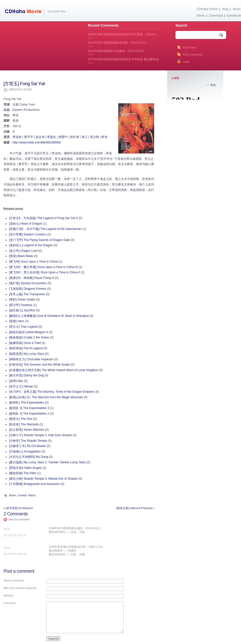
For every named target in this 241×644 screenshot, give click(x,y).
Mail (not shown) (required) (20, 588)
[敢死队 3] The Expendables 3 (29, 408)
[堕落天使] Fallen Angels (25, 468)
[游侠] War (16, 381)
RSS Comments (193, 55)
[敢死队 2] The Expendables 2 (29, 414)
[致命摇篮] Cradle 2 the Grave (29, 337)
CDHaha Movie (24, 12)
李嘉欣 (51, 137)
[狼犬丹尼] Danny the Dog (26, 375)
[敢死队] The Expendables (26, 403)
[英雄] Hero (17, 321)
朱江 (85, 137)
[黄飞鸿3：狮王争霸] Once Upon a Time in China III (43, 267)
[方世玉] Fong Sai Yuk (24, 84)
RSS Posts (189, 47)
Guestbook (234, 16)
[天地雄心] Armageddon (25, 452)
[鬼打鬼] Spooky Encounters (28, 283)
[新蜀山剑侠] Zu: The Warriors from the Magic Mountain (46, 397)
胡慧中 (63, 137)
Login (186, 62)
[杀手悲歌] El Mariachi (19, 508)
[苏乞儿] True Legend (23, 327)
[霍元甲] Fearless (21, 305)
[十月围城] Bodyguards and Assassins (34, 484)
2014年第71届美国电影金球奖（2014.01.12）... (120, 44)
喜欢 (213, 85)
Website (9, 596)
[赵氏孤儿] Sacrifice (22, 310)
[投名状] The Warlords (24, 424)
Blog (225, 9)
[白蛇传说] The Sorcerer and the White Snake (40, 365)
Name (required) (14, 580)
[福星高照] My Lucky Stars (27, 354)
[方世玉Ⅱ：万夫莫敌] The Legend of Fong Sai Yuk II (43, 218)
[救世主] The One (21, 419)
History (32, 495)
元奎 (16, 105)
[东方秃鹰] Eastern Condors (28, 234)
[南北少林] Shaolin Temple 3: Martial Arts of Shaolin (43, 479)
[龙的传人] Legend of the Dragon (31, 245)
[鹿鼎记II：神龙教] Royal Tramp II (32, 278)
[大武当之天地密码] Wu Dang (29, 457)
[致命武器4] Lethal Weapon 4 (28, 332)
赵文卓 (40, 137)
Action (13, 495)
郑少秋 (95, 137)
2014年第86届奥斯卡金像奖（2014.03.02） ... (119, 53)
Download (216, 16)
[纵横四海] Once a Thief (25, 343)
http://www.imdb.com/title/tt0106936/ (37, 142)
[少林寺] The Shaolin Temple (28, 441)
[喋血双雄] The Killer (23, 473)
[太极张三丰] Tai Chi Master (27, 446)
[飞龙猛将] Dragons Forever (28, 289)
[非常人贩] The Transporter (27, 294)
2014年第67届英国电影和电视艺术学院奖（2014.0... (123, 36)
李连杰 (17, 137)
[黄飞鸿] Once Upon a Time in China (33, 262)
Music (237, 9)
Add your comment (19, 519)
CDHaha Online (207, 9)
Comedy (22, 495)
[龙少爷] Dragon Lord (23, 251)
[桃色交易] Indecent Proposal (134, 508)
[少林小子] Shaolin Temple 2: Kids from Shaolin (41, 435)
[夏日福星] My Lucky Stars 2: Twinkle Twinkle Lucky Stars (47, 462)
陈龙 (104, 137)
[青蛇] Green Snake (22, 300)
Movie (201, 16)
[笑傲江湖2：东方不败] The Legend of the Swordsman (45, 229)
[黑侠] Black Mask (21, 256)
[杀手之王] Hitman (21, 386)
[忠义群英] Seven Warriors (27, 430)
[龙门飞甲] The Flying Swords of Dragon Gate (40, 240)
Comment (10, 603)
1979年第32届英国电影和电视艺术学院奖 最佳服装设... (125, 61)
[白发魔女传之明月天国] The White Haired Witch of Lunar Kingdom (54, 370)
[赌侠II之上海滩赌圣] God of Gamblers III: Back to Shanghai (49, 316)
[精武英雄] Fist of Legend (26, 348)
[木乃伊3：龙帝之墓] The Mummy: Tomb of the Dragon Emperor (52, 392)
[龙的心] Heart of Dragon (25, 224)
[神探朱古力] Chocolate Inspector (31, 359)
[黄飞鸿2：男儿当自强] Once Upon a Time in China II (44, 272)
